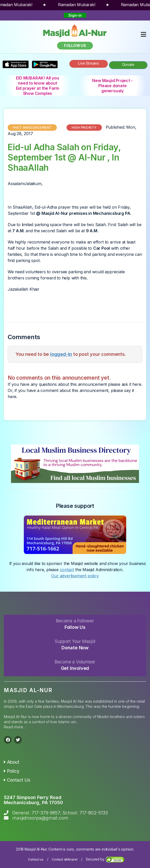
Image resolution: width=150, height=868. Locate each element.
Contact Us (17, 780)
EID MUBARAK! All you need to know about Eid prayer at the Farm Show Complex (38, 86)
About (12, 762)
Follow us (75, 46)
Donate (128, 64)
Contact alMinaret (65, 859)
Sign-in (75, 15)
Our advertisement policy (75, 576)
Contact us (36, 859)
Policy (12, 771)
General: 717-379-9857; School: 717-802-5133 (60, 813)
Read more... (15, 727)
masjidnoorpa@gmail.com (40, 818)
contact (67, 570)
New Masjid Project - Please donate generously (112, 86)
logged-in (61, 354)
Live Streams (89, 63)
